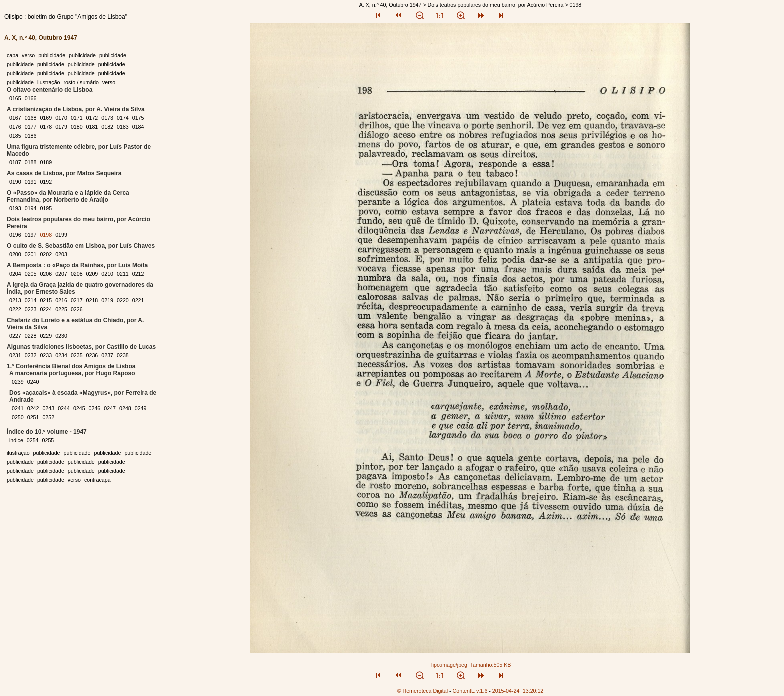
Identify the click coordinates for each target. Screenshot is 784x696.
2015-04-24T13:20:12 (518, 691)
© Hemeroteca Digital (423, 691)
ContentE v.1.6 (470, 691)
